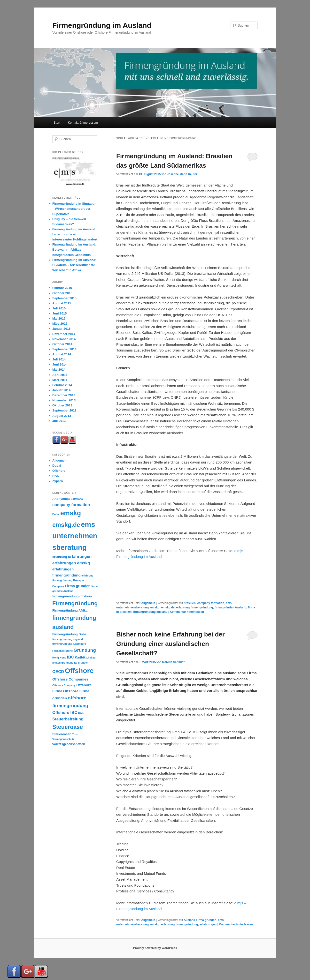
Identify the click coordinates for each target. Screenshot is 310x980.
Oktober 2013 (62, 405)
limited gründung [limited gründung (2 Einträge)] (63, 663)
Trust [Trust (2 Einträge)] (75, 734)
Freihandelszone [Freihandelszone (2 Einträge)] (62, 651)
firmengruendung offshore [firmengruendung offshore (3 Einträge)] (72, 596)
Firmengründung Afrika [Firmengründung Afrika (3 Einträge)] (70, 610)
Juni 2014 (59, 364)
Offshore (59, 471)
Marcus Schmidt (173, 662)
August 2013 (62, 416)
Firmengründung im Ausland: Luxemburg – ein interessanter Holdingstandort (75, 234)
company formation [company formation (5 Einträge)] (71, 505)
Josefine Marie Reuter (182, 174)
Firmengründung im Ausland (102, 25)
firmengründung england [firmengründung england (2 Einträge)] (68, 639)
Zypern (58, 481)
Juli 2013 (59, 421)
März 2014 (60, 380)
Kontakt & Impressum (83, 123)
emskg (155, 607)
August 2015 (62, 303)
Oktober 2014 (62, 344)
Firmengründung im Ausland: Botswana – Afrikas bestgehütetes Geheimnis (74, 250)
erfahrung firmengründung (194, 607)
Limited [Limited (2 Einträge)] (91, 658)
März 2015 (60, 324)
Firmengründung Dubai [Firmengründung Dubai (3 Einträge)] (70, 634)
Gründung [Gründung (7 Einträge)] (85, 650)
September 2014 (64, 349)
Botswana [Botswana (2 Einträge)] (77, 499)
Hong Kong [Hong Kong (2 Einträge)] (59, 658)
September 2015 (64, 298)
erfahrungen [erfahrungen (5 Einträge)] (80, 557)
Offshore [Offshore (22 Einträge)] (79, 671)
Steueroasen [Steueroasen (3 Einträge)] (62, 734)
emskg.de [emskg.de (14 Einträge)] (66, 525)
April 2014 (60, 375)
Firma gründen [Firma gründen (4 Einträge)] (78, 586)
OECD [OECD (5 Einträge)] (58, 672)
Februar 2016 (62, 288)
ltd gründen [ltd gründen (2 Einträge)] (81, 663)
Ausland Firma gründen (200, 920)
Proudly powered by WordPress (155, 948)
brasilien (190, 603)
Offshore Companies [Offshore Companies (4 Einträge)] (70, 679)
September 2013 (64, 410)
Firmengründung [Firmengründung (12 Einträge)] (75, 603)
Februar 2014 (62, 385)
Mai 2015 (59, 318)
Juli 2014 (59, 359)
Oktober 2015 (62, 293)
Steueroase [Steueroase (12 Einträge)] (68, 727)
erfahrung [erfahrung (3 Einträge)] (60, 557)
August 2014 (62, 354)
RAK (56, 476)
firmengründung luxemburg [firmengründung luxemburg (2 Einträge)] (69, 644)
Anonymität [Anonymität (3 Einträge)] (61, 499)
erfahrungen (208, 924)
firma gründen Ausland (230, 607)
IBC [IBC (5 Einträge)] (71, 657)
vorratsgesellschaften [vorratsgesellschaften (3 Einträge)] (69, 744)
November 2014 (64, 339)
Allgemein (148, 603)
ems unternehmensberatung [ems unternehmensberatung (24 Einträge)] (75, 536)
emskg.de (168, 607)
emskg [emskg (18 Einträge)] (71, 513)
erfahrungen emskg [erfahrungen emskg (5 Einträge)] (71, 563)
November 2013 (64, 400)
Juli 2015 (59, 308)
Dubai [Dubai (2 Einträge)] (56, 514)
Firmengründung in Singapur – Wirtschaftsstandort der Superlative (74, 209)
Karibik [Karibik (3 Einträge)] (80, 657)
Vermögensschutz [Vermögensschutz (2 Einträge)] (63, 739)
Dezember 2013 (64, 395)
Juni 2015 (59, 313)
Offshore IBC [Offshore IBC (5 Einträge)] (65, 713)
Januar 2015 (61, 329)
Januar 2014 (61, 390)
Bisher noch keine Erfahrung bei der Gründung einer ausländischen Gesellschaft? (170, 644)
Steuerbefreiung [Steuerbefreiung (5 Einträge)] (68, 719)
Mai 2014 (59, 370)
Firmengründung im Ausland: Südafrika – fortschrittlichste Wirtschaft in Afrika (74, 265)
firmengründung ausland (150, 612)
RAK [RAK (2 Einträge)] (81, 713)
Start (57, 123)
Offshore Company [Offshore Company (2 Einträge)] (64, 685)
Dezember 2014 (64, 334)
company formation (211, 603)
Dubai (57, 466)
